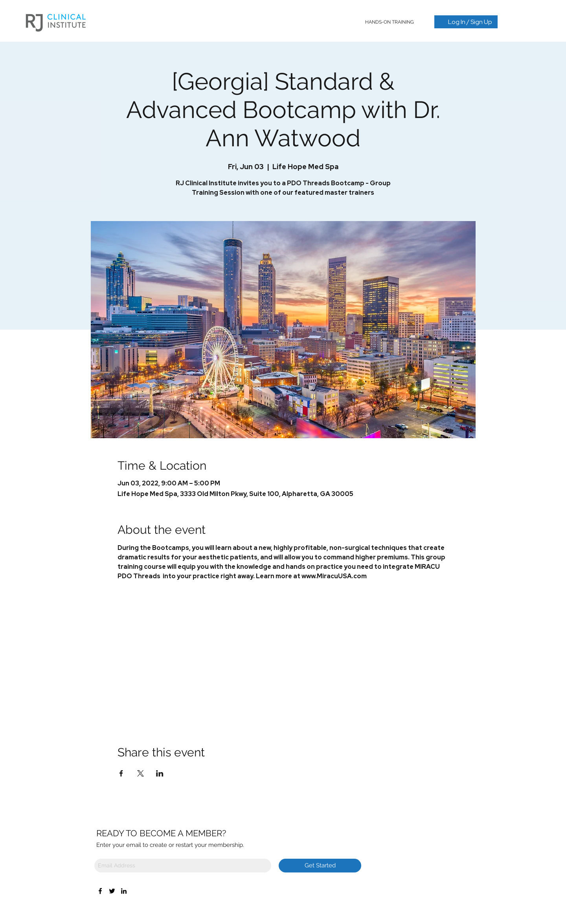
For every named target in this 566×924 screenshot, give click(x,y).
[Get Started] (320, 866)
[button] (390, 22)
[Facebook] (100, 891)
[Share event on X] (141, 773)
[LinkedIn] (124, 891)
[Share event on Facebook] (121, 773)
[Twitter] (112, 891)
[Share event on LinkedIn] (160, 773)
